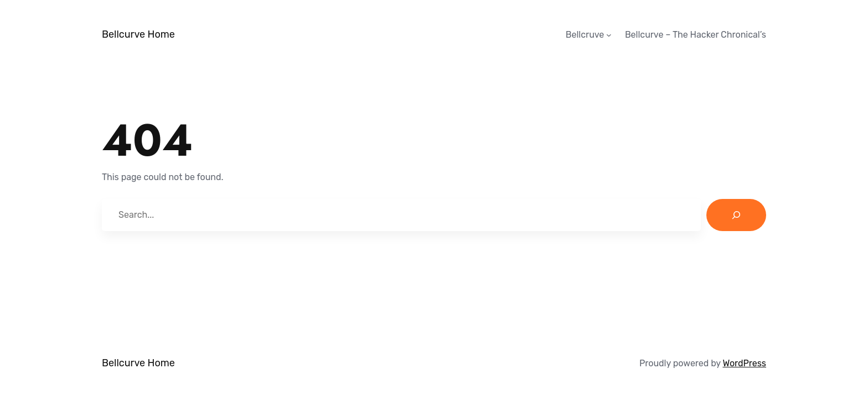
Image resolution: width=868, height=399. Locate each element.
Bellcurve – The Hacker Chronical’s (696, 35)
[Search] (736, 215)
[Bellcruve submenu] (609, 35)
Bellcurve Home (138, 34)
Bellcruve (585, 35)
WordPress (744, 363)
